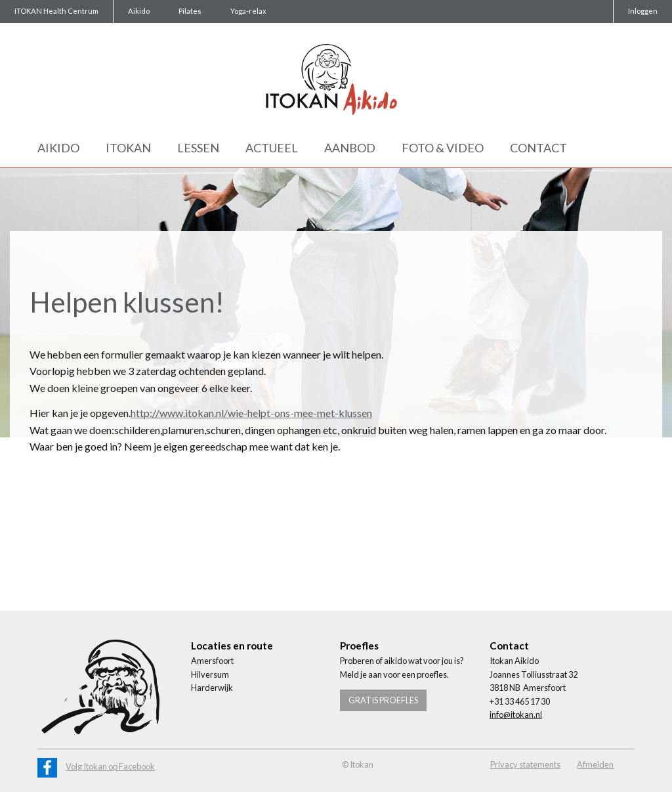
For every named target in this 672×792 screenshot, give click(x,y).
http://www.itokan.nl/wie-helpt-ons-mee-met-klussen (251, 413)
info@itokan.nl (516, 715)
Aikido (139, 11)
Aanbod (350, 148)
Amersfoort (212, 661)
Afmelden (595, 764)
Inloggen (643, 11)
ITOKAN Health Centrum (56, 11)
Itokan (128, 148)
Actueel (272, 148)
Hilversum (210, 674)
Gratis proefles (383, 700)
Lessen (198, 148)
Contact (538, 148)
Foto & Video (443, 148)
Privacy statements (525, 764)
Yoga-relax (248, 11)
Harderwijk (212, 688)
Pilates (190, 11)
